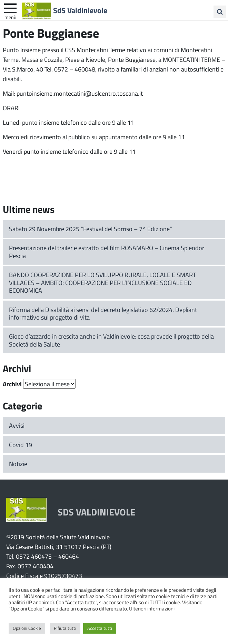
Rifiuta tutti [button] (65, 628)
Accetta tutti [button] (100, 628)
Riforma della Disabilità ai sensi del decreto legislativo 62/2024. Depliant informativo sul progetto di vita (103, 314)
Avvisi (17, 425)
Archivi (12, 384)
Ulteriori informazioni (152, 608)
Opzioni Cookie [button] (27, 628)
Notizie (18, 464)
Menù (10, 17)
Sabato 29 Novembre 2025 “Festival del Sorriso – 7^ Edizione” (91, 229)
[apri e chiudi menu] (10, 8)
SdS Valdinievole (80, 10)
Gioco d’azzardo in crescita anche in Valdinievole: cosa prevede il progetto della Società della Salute (111, 340)
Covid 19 (21, 445)
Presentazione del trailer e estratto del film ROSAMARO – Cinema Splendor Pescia (107, 252)
